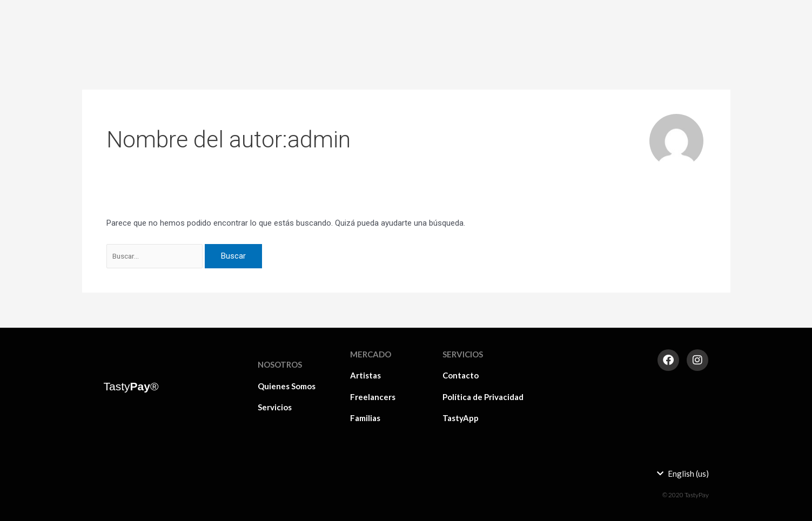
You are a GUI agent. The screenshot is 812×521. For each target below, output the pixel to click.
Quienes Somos (287, 386)
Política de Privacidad (483, 397)
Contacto (461, 375)
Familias (622, 19)
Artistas (515, 19)
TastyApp (461, 418)
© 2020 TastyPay (686, 495)
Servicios (275, 407)
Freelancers (568, 19)
